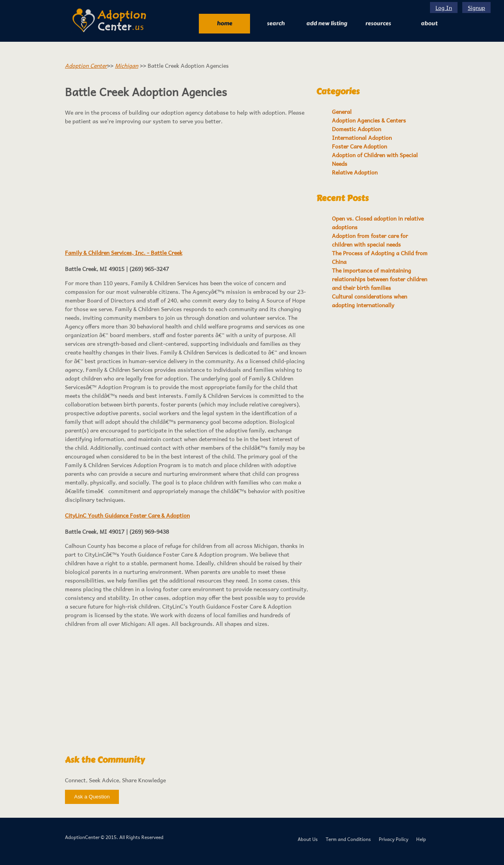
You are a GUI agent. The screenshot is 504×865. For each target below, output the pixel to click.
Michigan (127, 65)
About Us (308, 839)
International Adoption (362, 137)
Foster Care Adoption (359, 146)
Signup (476, 7)
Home (225, 23)
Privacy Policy (394, 839)
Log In (444, 7)
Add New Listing (327, 23)
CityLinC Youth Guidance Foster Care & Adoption (127, 515)
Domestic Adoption (357, 129)
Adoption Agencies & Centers (369, 120)
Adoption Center (86, 65)
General (342, 111)
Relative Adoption (355, 172)
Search (276, 23)
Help (421, 839)
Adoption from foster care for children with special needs (370, 240)
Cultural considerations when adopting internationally (370, 301)
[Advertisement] (187, 186)
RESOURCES (378, 23)
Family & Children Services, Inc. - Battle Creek (124, 252)
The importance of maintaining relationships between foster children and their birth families (380, 279)
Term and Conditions (348, 839)
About (429, 23)
